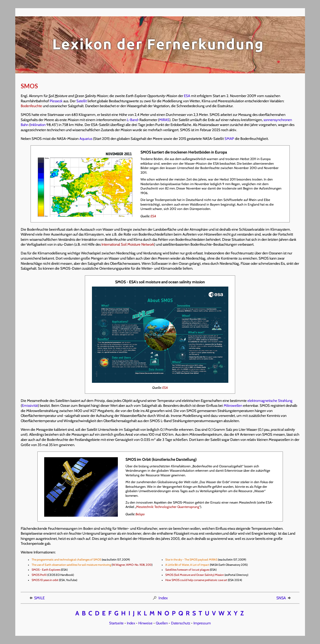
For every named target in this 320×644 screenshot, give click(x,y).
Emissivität (30, 405)
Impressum (202, 623)
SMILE (37, 598)
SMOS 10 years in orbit (45, 580)
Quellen (162, 623)
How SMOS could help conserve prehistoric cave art (196, 580)
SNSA (284, 598)
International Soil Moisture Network (128, 244)
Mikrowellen (233, 405)
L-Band (132, 120)
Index (160, 598)
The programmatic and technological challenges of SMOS (66, 560)
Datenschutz (181, 623)
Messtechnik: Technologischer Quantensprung (168, 507)
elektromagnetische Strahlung (270, 401)
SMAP (229, 139)
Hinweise (145, 623)
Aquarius (86, 139)
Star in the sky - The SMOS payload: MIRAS (191, 560)
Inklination (38, 125)
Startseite (116, 623)
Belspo (140, 514)
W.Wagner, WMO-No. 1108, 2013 (132, 565)
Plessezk (56, 101)
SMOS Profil (39, 575)
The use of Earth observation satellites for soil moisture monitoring (71, 565)
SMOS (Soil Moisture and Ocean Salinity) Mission (195, 575)
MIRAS (164, 120)
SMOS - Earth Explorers (46, 570)
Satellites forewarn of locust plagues (187, 570)
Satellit (82, 101)
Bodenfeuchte (31, 106)
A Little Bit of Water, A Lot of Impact (187, 565)
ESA (187, 96)
